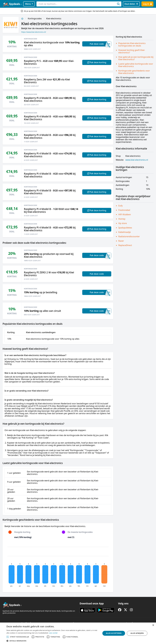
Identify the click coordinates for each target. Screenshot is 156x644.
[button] (53, 641)
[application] (58, 566)
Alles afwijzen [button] (137, 633)
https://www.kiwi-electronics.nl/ (34, 32)
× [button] (153, 625)
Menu (29, 4)
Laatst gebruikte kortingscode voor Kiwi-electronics (136, 65)
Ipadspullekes (125, 228)
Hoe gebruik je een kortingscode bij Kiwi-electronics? (136, 58)
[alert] (78, 633)
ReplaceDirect (125, 245)
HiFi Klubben (125, 214)
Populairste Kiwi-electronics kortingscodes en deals (132, 44)
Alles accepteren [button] (114, 633)
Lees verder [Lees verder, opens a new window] (53, 633)
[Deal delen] (131, 4)
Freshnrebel (124, 210)
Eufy (120, 206)
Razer (121, 241)
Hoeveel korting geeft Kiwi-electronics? (132, 51)
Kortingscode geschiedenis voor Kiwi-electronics (134, 72)
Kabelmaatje (125, 232)
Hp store (123, 223)
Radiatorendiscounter (129, 236)
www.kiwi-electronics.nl (137, 160)
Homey (122, 219)
